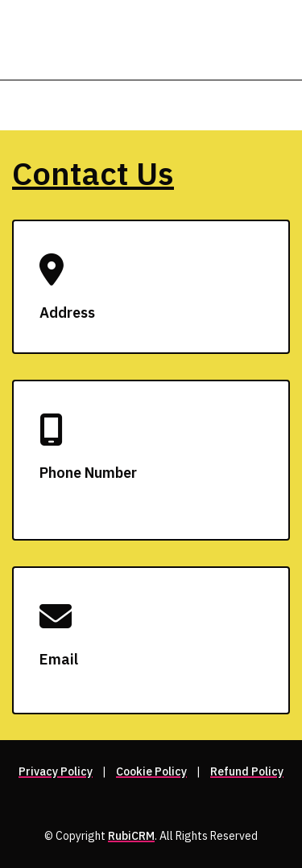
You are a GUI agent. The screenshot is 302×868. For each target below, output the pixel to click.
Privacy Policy (56, 771)
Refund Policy (247, 771)
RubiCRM (131, 836)
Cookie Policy (151, 771)
